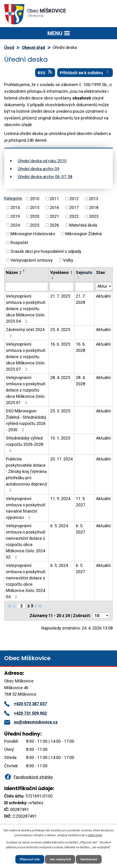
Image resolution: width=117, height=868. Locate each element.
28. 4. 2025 (60, 378)
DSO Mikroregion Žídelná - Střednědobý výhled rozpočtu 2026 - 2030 (26, 420)
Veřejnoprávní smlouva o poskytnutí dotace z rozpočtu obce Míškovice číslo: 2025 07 (26, 357)
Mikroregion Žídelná (84, 234)
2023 (94, 216)
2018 (94, 207)
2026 (54, 225)
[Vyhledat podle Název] (27, 287)
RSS (45, 73)
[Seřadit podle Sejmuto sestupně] (78, 278)
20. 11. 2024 (61, 459)
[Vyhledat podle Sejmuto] (84, 287)
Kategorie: (13, 198)
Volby (68, 260)
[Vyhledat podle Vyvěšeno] (62, 287)
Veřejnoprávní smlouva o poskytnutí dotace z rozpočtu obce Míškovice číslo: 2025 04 (26, 309)
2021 (54, 216)
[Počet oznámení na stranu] (101, 616)
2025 (35, 225)
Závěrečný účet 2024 (25, 333)
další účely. (95, 835)
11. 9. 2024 (60, 499)
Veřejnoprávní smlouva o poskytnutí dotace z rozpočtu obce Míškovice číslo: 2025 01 (26, 390)
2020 (35, 216)
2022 (74, 216)
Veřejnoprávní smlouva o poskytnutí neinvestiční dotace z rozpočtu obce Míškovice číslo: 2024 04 (26, 581)
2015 (35, 207)
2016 (54, 207)
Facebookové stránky (29, 777)
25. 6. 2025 (60, 330)
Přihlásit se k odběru (85, 73)
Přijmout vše (30, 859)
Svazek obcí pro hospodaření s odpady (46, 251)
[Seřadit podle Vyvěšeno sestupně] (53, 279)
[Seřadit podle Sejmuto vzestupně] (78, 276)
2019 (15, 216)
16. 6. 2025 (60, 344)
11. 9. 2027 (81, 502)
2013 (94, 199)
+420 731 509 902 (25, 713)
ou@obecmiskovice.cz (31, 722)
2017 (74, 207)
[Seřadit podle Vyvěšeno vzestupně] (53, 277)
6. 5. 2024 (59, 526)
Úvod (9, 47)
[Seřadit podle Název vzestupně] (24, 270)
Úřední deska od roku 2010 (42, 161)
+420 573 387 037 (25, 704)
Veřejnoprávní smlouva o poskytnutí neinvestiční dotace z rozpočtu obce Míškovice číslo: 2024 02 (26, 541)
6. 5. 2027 (80, 529)
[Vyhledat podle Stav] (104, 286)
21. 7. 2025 (60, 296)
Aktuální (103, 296)
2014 (15, 207)
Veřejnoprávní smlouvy (32, 260)
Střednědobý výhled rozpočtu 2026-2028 (25, 444)
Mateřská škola (83, 225)
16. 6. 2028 (81, 347)
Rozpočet (19, 243)
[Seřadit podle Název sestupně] (24, 272)
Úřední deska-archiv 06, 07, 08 (45, 177)
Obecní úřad (33, 47)
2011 (54, 199)
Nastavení (89, 859)
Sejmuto (84, 272)
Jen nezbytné (60, 859)
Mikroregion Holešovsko (33, 234)
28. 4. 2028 (81, 381)
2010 (35, 199)
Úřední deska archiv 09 (38, 169)
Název (14, 272)
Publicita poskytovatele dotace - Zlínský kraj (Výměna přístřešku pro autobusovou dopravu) (27, 474)
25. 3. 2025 (60, 411)
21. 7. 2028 (81, 299)
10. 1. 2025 (60, 438)
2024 (15, 225)
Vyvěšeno (61, 272)
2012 (74, 199)
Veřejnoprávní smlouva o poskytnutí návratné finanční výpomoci (26, 508)
